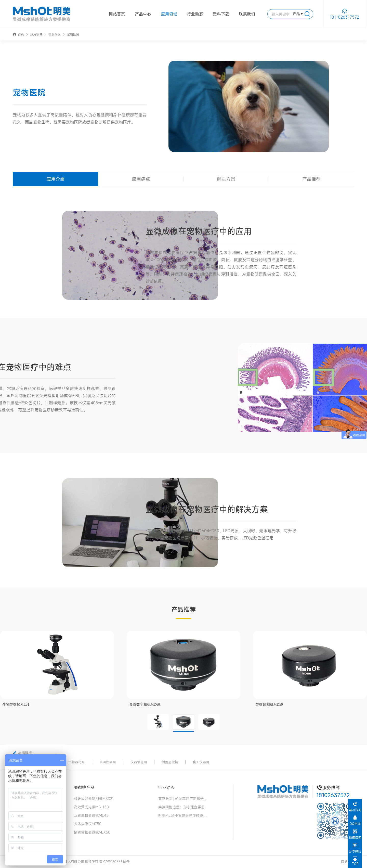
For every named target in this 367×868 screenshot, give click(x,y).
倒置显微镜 (170, 762)
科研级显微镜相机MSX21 (94, 799)
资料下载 (221, 14)
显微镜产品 (84, 787)
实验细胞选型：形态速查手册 (181, 807)
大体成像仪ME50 (88, 824)
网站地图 (348, 862)
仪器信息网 (139, 762)
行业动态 (195, 14)
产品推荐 (311, 179)
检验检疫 (55, 34)
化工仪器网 (201, 762)
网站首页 (117, 14)
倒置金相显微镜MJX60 (92, 832)
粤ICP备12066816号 (114, 862)
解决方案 (226, 179)
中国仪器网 (108, 762)
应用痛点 (141, 179)
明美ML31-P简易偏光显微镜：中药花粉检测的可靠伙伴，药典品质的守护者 (184, 815)
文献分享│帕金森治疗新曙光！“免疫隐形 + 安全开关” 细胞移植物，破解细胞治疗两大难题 (184, 799)
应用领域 (169, 14)
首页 (18, 34)
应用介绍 (56, 179)
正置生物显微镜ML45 (91, 815)
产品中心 (143, 14)
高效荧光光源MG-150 (91, 807)
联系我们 (247, 14)
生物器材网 (77, 762)
